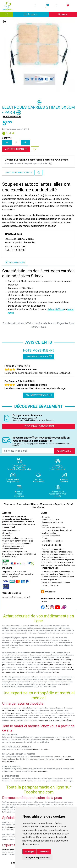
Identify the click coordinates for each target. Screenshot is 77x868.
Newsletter (7, 533)
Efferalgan (57, 660)
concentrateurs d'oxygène (22, 781)
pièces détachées (40, 771)
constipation (49, 665)
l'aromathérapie (8, 827)
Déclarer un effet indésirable (53, 528)
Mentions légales (48, 533)
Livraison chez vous (50, 585)
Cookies (45, 538)
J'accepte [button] (29, 852)
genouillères (7, 710)
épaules (13, 713)
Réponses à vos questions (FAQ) (16, 597)
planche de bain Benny (62, 757)
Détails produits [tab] (15, 263)
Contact (6, 536)
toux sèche (63, 662)
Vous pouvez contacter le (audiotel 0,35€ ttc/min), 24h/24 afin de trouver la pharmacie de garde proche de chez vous (58, 562)
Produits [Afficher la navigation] (36, 14)
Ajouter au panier (16, 149)
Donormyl (68, 667)
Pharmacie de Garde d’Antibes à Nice (56, 552)
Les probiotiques (8, 849)
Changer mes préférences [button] (37, 858)
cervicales (6, 713)
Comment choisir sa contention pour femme (56, 720)
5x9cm (51, 309)
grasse (5, 665)
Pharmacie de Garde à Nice (53, 549)
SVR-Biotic (6, 812)
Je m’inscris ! (64, 451)
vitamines (55, 672)
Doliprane (17, 660)
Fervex (28, 667)
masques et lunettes (59, 781)
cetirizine (70, 665)
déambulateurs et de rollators (38, 749)
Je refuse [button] (44, 852)
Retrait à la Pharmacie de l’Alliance (56, 583)
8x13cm (60, 309)
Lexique (45, 525)
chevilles (30, 713)
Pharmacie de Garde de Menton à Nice (57, 555)
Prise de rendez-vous (50, 520)
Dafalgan (69, 660)
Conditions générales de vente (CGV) (56, 530)
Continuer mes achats (18, 173)
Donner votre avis (39, 357)
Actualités (46, 517)
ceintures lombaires (20, 710)
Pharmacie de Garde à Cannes (54, 557)
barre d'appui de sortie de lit (56, 740)
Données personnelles (51, 536)
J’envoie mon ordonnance (39, 426)
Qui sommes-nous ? (11, 530)
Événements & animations (52, 522)
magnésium (20, 672)
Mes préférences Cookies (52, 541)
